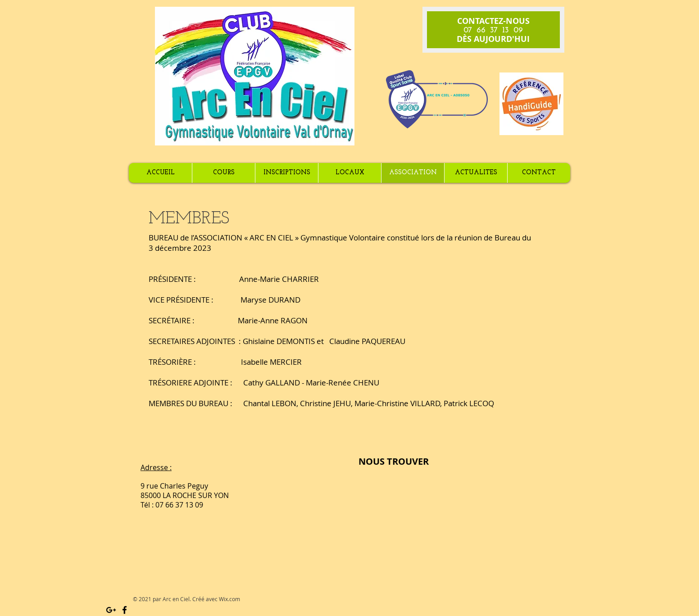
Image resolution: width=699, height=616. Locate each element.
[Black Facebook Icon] (125, 610)
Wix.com (229, 599)
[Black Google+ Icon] (111, 610)
